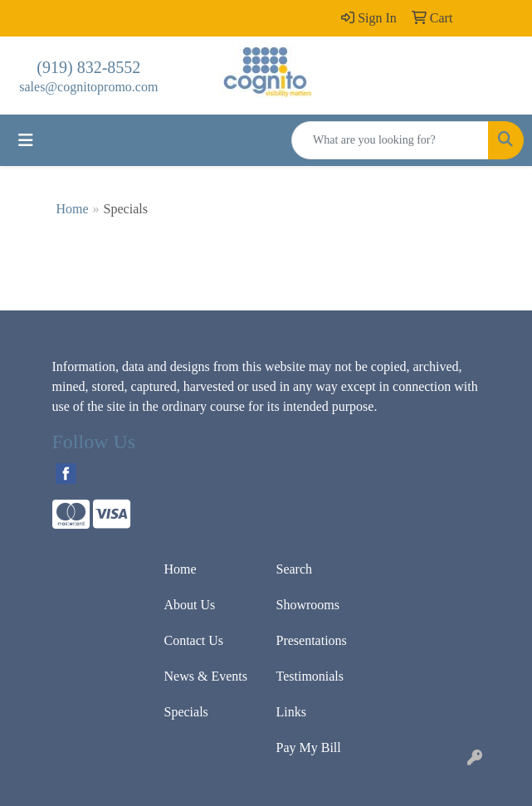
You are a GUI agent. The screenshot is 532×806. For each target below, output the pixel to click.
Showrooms (308, 605)
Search (295, 569)
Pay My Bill (309, 747)
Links (291, 712)
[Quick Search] (390, 140)
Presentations (312, 640)
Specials (186, 712)
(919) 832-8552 (88, 67)
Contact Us (194, 640)
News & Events (206, 676)
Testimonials (310, 676)
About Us (190, 605)
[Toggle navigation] (26, 140)
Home (73, 209)
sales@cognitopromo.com (88, 87)
